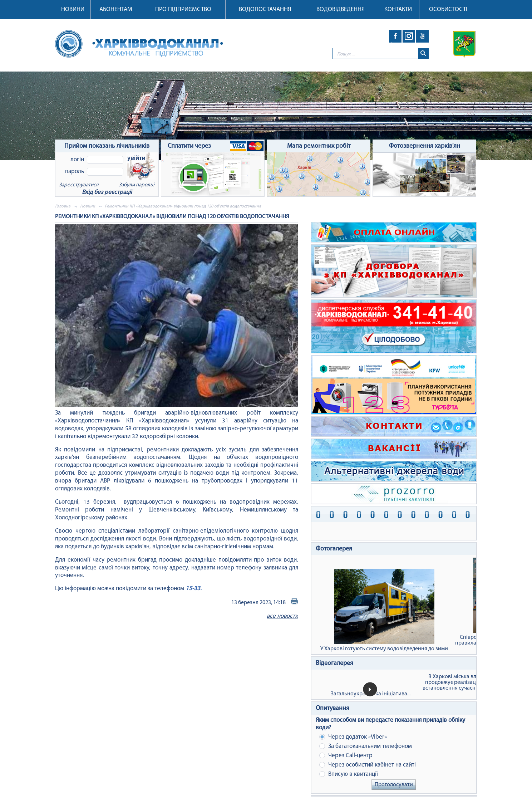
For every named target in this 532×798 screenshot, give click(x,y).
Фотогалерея (334, 549)
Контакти (398, 9)
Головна (63, 206)
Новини (73, 9)
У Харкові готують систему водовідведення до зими (384, 610)
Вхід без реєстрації (107, 192)
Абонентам (116, 9)
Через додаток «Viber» (353, 737)
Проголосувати (394, 785)
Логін (77, 160)
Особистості (448, 9)
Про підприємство (183, 9)
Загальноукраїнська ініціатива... (371, 694)
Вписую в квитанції (349, 774)
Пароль (75, 172)
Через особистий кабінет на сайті (368, 765)
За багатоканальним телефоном (366, 746)
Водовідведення (341, 9)
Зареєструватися (79, 185)
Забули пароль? (137, 185)
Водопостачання (265, 9)
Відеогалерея (334, 663)
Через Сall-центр (346, 756)
